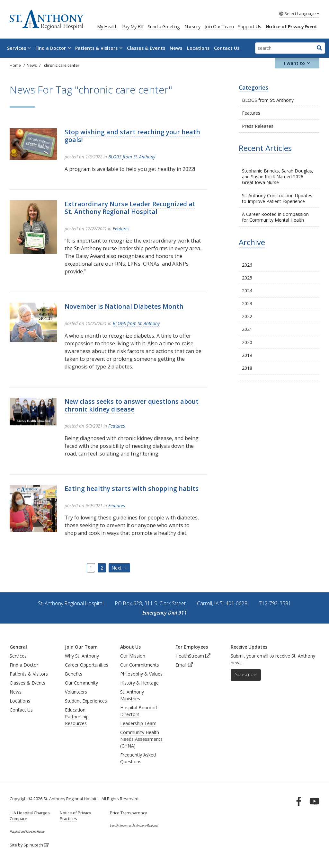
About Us (130, 647)
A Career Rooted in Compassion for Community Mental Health (275, 217)
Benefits (74, 674)
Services (19, 48)
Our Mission (133, 656)
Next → (119, 568)
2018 (247, 368)
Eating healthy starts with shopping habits (132, 488)
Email (184, 665)
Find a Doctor (53, 48)
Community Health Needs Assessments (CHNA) (141, 739)
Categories (253, 87)
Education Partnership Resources (77, 717)
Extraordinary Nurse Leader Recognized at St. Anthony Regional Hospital (130, 208)
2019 (247, 355)
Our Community (81, 683)
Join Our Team (219, 27)
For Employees (192, 647)
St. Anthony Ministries (132, 695)
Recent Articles (265, 148)
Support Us (249, 27)
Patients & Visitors (99, 48)
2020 (247, 342)
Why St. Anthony (82, 656)
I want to (297, 63)
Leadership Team (138, 723)
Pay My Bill (133, 27)
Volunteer (75, 692)
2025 (247, 278)
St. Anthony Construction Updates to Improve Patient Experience (277, 198)
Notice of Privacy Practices (75, 816)
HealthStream (193, 656)
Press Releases (258, 126)
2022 (247, 316)
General (18, 647)
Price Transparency (128, 813)
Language (299, 13)
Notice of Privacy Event (291, 27)
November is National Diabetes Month (124, 306)
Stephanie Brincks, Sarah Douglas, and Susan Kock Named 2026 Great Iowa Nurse (278, 177)
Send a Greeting (164, 27)
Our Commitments (140, 665)
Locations (198, 48)
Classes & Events (146, 48)
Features (251, 113)
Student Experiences (86, 701)
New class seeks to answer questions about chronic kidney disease (132, 405)
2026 (247, 265)
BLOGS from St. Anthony (268, 100)
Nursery (192, 27)
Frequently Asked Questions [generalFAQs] (138, 758)
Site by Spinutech (29, 845)
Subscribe (246, 674)
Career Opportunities (87, 665)
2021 (247, 329)
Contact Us (227, 48)
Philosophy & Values (141, 674)
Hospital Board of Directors (139, 711)
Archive (252, 242)
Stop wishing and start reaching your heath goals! (132, 136)
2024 (247, 291)
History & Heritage (139, 683)
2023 (247, 303)
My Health (107, 27)
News (176, 48)
